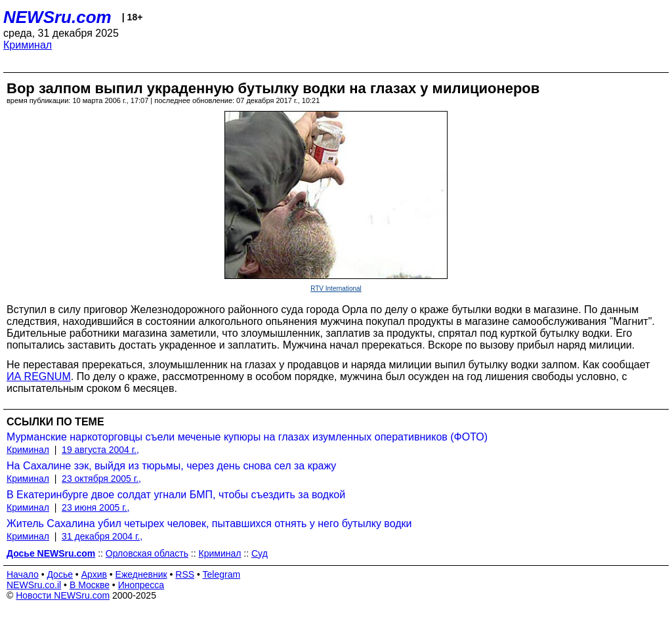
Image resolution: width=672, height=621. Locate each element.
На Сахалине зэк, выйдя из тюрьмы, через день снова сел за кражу (171, 466)
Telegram (222, 574)
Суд (260, 553)
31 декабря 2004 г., (102, 536)
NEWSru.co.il (34, 585)
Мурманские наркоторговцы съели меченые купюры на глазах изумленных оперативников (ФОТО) (247, 437)
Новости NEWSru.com (63, 595)
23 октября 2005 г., (101, 479)
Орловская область (147, 553)
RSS (185, 574)
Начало (23, 574)
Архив (94, 574)
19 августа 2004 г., (100, 450)
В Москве (90, 585)
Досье (60, 574)
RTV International (336, 289)
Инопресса (141, 585)
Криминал (28, 45)
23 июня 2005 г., (95, 507)
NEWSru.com (57, 17)
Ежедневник (141, 574)
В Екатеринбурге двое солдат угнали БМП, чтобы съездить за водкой (176, 495)
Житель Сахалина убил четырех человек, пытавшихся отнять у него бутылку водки (209, 524)
